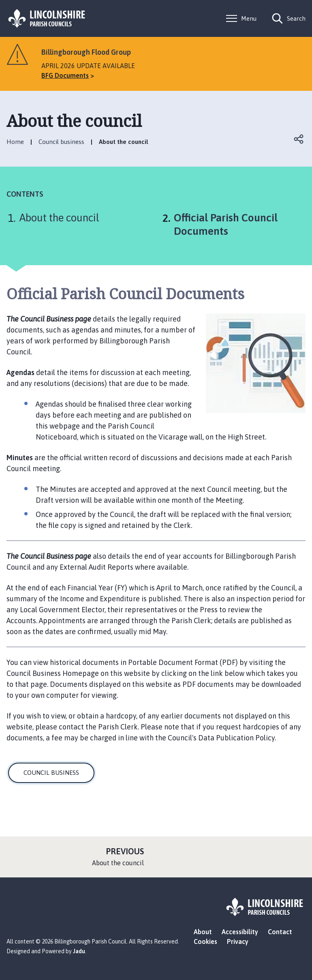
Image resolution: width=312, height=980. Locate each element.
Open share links (299, 139)
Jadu (79, 951)
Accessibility (240, 932)
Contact (280, 932)
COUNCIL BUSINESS (51, 773)
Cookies (205, 941)
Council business (61, 142)
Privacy (238, 941)
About (203, 932)
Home (15, 142)
